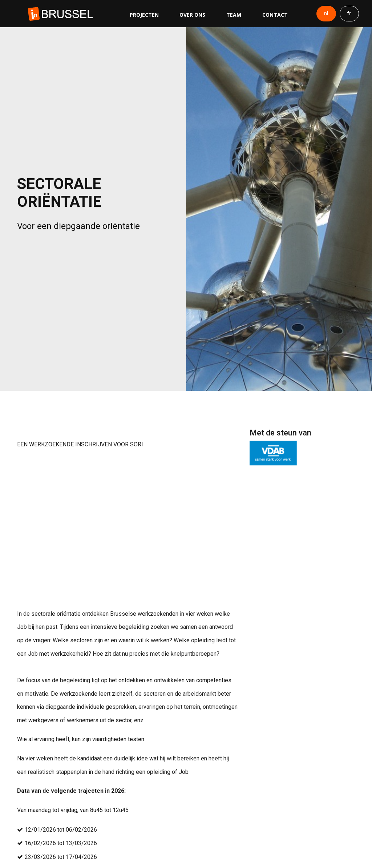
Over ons (192, 15)
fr (349, 13)
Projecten (144, 15)
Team (234, 15)
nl (326, 13)
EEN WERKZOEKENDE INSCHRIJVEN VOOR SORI (80, 444)
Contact (275, 15)
